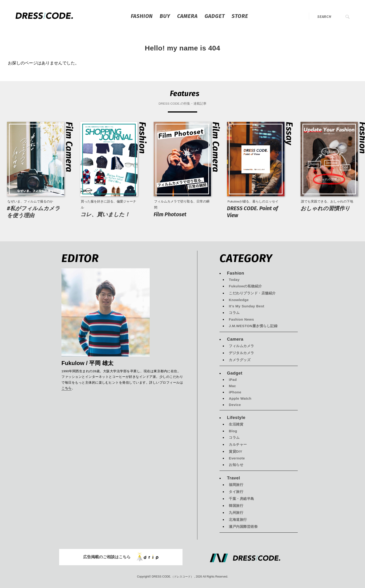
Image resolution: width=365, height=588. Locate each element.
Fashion (142, 16)
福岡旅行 (236, 485)
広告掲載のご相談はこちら (121, 557)
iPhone (235, 392)
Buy (165, 16)
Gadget (215, 16)
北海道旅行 (238, 520)
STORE (240, 16)
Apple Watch (240, 398)
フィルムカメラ (242, 346)
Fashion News (241, 319)
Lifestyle (236, 417)
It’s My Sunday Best (247, 306)
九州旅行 (236, 513)
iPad (233, 380)
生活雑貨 (236, 424)
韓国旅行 (236, 506)
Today (234, 280)
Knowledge (239, 300)
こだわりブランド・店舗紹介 (252, 293)
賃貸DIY (236, 451)
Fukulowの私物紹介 (245, 286)
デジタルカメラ (242, 353)
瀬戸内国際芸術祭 (243, 527)
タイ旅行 (236, 492)
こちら (67, 388)
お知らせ (236, 465)
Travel (233, 478)
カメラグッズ (240, 360)
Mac (232, 386)
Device (235, 405)
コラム (234, 313)
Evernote (237, 458)
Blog (233, 431)
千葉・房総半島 (242, 499)
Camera (187, 16)
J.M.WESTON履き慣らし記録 (253, 326)
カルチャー (238, 444)
